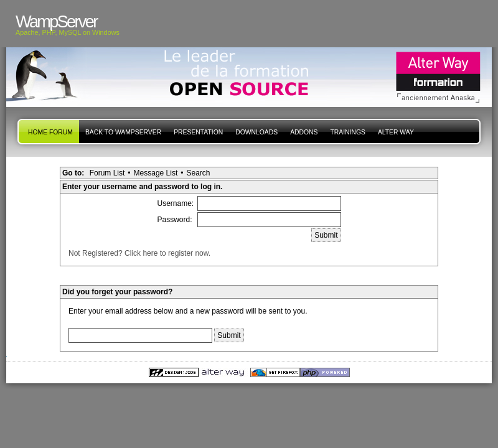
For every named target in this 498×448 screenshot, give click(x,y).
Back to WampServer (123, 132)
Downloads (256, 132)
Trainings (347, 132)
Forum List (107, 173)
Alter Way (396, 132)
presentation (198, 132)
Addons (304, 132)
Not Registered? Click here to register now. (139, 253)
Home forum (50, 132)
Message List (156, 173)
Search (198, 173)
